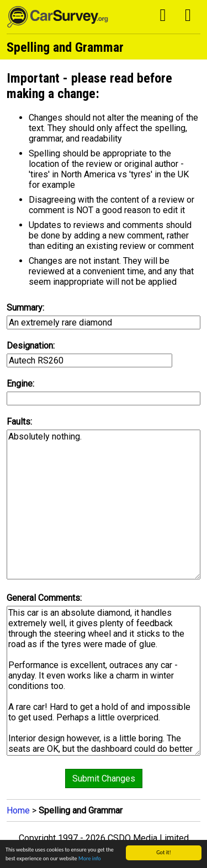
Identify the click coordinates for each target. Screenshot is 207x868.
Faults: (19, 422)
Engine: (20, 384)
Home (18, 810)
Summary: (25, 308)
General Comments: (44, 598)
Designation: (31, 346)
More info (90, 859)
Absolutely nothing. (104, 504)
